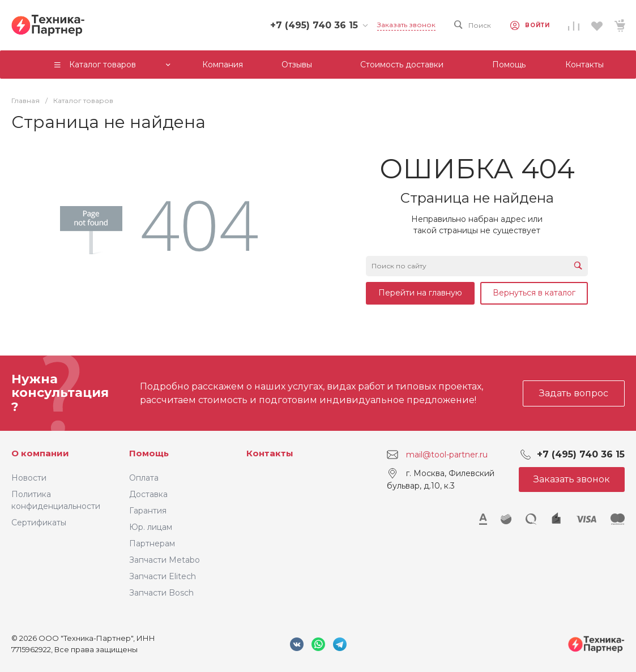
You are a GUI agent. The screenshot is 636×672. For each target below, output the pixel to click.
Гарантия (148, 511)
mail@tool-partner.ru (447, 455)
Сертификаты (39, 523)
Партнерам (152, 543)
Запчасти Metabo (165, 560)
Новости (29, 478)
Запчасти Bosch (161, 593)
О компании (40, 453)
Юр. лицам (151, 527)
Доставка (148, 494)
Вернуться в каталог (534, 293)
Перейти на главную (420, 293)
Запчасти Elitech (163, 576)
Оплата (144, 478)
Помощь (149, 453)
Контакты (270, 453)
